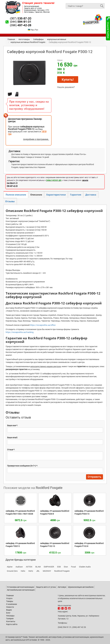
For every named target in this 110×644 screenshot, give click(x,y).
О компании (12, 604)
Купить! (68, 80)
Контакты (11, 621)
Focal (73, 567)
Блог (8, 613)
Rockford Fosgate (62, 571)
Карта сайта (12, 624)
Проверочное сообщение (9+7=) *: (22, 466)
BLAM (38, 567)
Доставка (91, 195)
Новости (10, 607)
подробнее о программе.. (36, 139)
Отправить (95, 477)
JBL (38, 571)
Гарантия (76, 195)
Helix (23, 571)
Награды (10, 616)
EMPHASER (49, 567)
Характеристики (56, 195)
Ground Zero (12, 571)
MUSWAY (47, 571)
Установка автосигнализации (21, 587)
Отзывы (10, 201)
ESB (59, 567)
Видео (9, 610)
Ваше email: (12, 437)
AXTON (29, 567)
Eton (66, 567)
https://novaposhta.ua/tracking (20, 332)
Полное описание (16, 195)
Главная (10, 595)
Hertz (31, 571)
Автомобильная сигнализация (21, 590)
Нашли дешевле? (66, 87)
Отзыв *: (11, 450)
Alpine (10, 567)
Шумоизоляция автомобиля (81, 587)
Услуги (9, 598)
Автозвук (62, 587)
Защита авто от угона (46, 587)
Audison (19, 567)
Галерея (10, 618)
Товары (10, 601)
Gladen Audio (85, 567)
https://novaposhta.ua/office (43, 325)
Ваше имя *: (12, 425)
